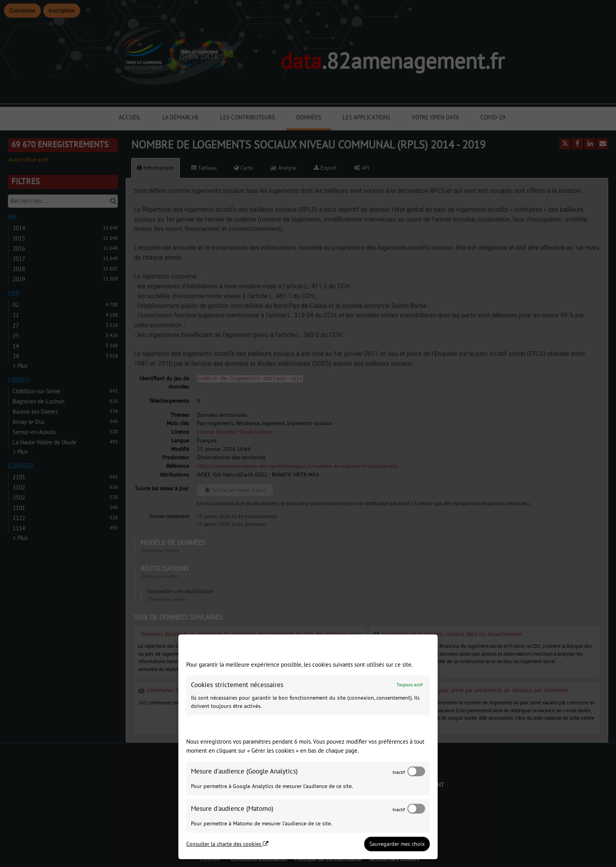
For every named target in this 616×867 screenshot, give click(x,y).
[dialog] (308, 747)
